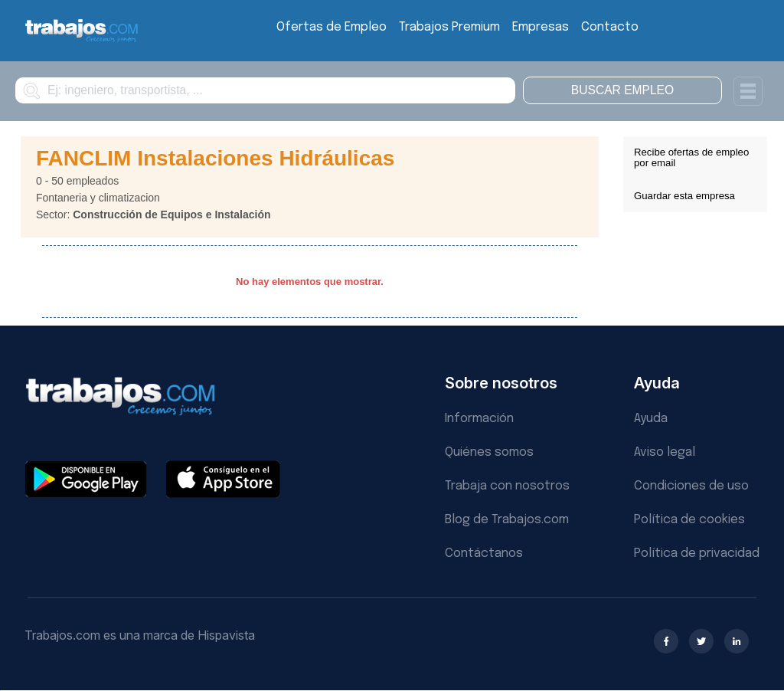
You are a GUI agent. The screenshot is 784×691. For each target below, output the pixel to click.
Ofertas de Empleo (332, 27)
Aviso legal (665, 452)
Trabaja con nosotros (507, 486)
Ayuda (651, 419)
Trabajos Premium (449, 27)
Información (479, 419)
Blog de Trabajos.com (507, 520)
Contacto (610, 27)
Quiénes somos (489, 452)
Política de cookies (689, 520)
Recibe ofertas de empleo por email (691, 157)
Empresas (541, 27)
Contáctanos (484, 553)
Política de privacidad (697, 553)
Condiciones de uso (691, 486)
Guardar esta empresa (684, 196)
